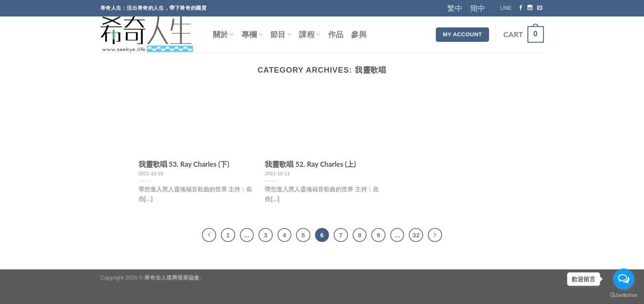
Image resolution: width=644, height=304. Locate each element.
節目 (281, 34)
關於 (223, 34)
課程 (310, 34)
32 (416, 235)
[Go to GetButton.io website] (624, 295)
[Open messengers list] (624, 279)
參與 (359, 34)
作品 (336, 34)
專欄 (252, 34)
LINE (506, 8)
